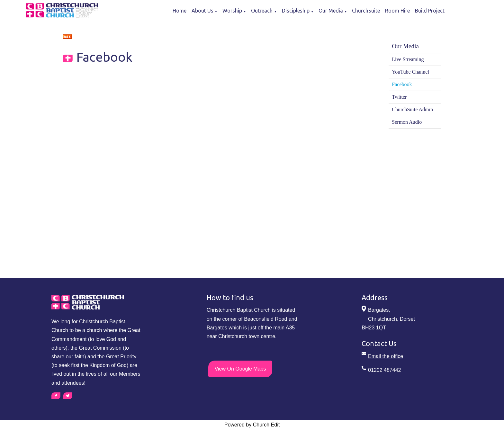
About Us (203, 11)
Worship (232, 11)
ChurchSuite (366, 11)
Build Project (430, 11)
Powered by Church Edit (252, 425)
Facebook (402, 84)
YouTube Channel (410, 72)
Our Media (331, 11)
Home (180, 11)
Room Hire (397, 11)
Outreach (262, 11)
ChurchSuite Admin (412, 109)
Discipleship (296, 11)
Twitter (399, 97)
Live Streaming (408, 59)
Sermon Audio (407, 122)
